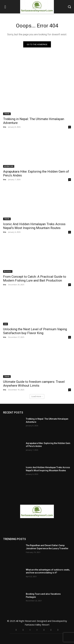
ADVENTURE (9, 166)
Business (8, 271)
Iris (5, 127)
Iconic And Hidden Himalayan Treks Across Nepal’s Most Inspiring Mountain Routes (34, 226)
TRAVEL (7, 114)
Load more (37, 396)
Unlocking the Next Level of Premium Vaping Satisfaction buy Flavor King (35, 331)
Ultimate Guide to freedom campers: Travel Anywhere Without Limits (34, 384)
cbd (5, 324)
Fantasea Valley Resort (37, 625)
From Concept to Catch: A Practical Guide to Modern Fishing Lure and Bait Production (35, 279)
